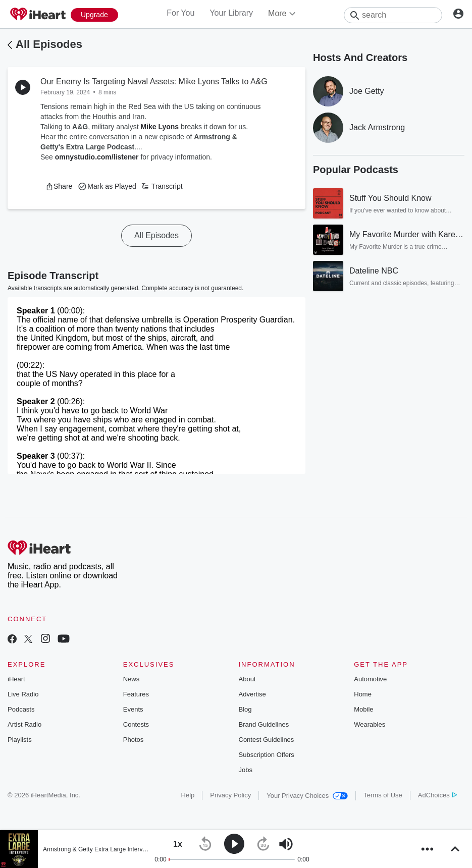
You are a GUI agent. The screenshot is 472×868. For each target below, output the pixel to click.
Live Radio (23, 694)
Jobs (246, 770)
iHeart (16, 679)
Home (363, 694)
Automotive (370, 679)
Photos (133, 740)
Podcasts (21, 709)
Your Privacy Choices (307, 796)
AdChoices (437, 795)
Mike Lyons (160, 127)
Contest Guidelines (267, 740)
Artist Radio (24, 724)
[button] (59, 186)
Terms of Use (383, 795)
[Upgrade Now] (94, 15)
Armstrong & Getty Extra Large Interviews (99, 849)
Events (133, 709)
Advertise (252, 694)
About (247, 679)
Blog (245, 709)
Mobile (363, 709)
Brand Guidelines (264, 724)
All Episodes (49, 44)
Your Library (231, 13)
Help (188, 795)
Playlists (20, 740)
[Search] (393, 15)
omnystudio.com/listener (97, 157)
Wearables (370, 724)
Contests (136, 724)
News (132, 679)
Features (136, 694)
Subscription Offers (267, 755)
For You (180, 13)
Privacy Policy (230, 795)
